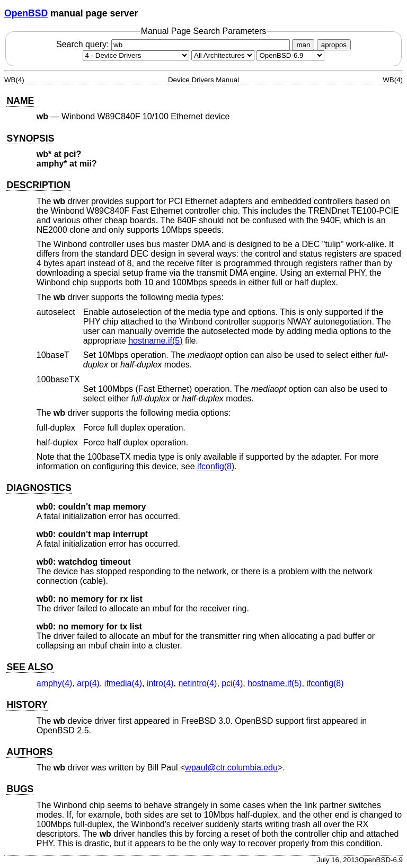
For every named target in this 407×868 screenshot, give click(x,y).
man (303, 45)
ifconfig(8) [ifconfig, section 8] (216, 466)
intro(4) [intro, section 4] (160, 683)
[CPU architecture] (223, 55)
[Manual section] (136, 55)
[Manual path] (290, 55)
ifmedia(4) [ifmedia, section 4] (123, 683)
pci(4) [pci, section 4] (232, 683)
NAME (20, 101)
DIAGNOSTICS (39, 488)
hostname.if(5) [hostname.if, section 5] (155, 341)
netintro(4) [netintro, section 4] (197, 683)
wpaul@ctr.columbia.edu (231, 768)
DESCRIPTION (38, 185)
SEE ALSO (30, 667)
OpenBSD (26, 13)
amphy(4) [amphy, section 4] (55, 683)
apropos (334, 45)
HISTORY (27, 705)
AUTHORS (29, 752)
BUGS (20, 789)
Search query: (174, 44)
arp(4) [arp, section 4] (88, 683)
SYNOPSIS (30, 138)
